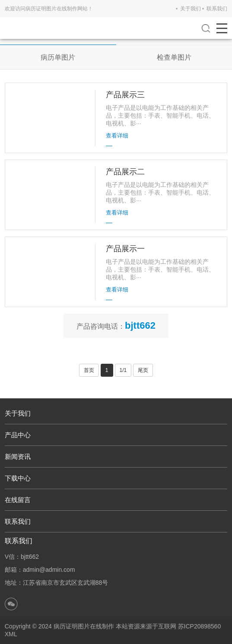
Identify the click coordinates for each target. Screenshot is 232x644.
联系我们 (217, 9)
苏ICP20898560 (200, 626)
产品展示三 (125, 95)
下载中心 (18, 478)
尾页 (143, 370)
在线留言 (18, 500)
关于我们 (191, 9)
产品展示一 (125, 249)
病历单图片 (58, 57)
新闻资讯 (18, 457)
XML (11, 634)
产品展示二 (125, 172)
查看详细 (117, 136)
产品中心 (18, 435)
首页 (89, 370)
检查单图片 (174, 57)
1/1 (123, 370)
